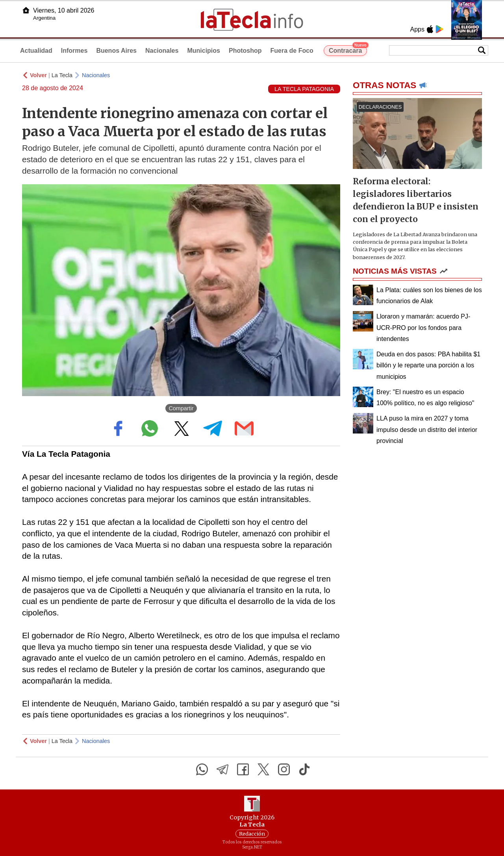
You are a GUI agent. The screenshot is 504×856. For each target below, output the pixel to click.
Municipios (204, 51)
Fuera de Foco (292, 51)
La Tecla (62, 75)
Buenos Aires (116, 51)
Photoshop (245, 51)
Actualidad (36, 51)
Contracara (348, 50)
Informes (74, 51)
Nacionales (162, 51)
